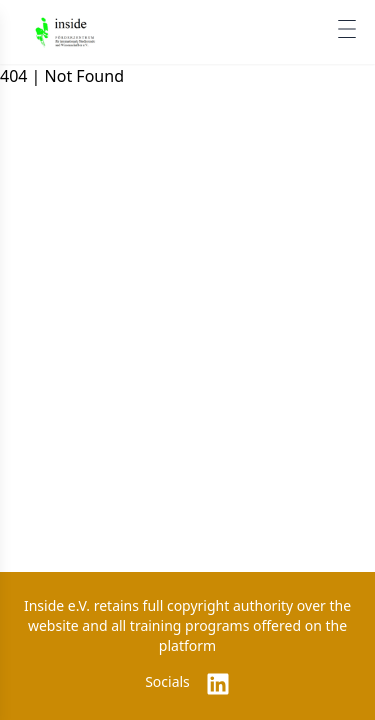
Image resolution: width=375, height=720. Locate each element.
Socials (167, 681)
